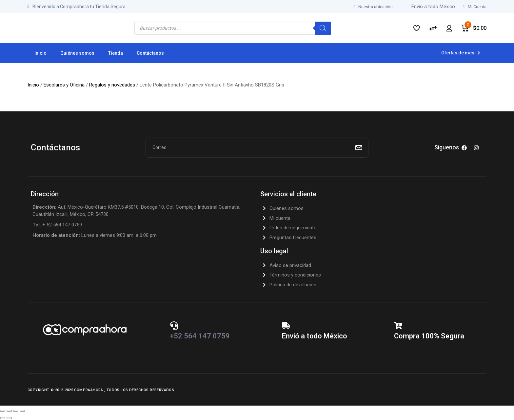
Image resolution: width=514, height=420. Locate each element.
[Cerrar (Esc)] (22, 411)
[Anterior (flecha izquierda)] (3, 418)
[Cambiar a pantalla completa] (9, 411)
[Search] (323, 28)
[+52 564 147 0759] (174, 325)
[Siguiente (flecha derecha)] (9, 418)
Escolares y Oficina (64, 85)
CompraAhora (89, 390)
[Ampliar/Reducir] (3, 411)
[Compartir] (16, 411)
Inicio (33, 85)
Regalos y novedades (112, 85)
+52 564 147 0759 (200, 336)
